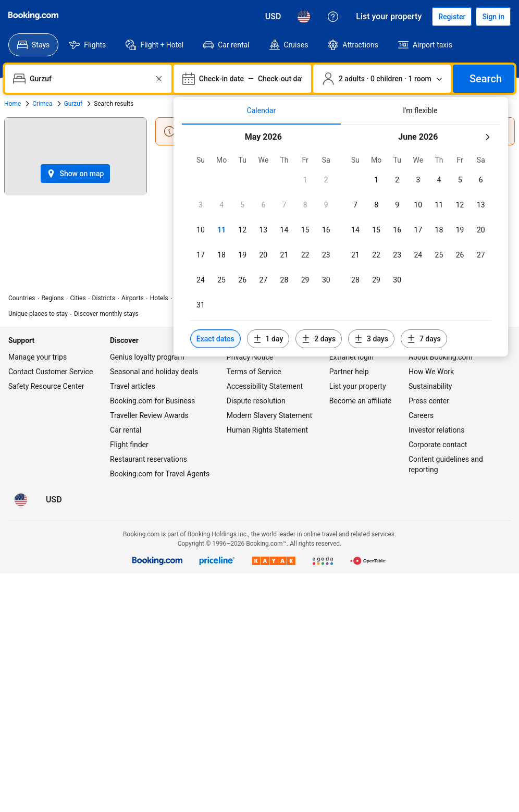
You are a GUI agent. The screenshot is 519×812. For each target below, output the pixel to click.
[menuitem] (33, 45)
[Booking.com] (33, 16)
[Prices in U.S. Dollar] (273, 17)
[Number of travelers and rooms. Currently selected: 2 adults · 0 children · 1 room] (382, 79)
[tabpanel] (341, 241)
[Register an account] (452, 17)
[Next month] (487, 137)
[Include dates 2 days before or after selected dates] (319, 339)
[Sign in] (493, 17)
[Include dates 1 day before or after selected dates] (268, 339)
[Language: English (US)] (304, 17)
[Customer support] (333, 17)
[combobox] (89, 79)
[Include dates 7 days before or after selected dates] (424, 339)
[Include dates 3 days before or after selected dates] (371, 339)
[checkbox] (305, 180)
